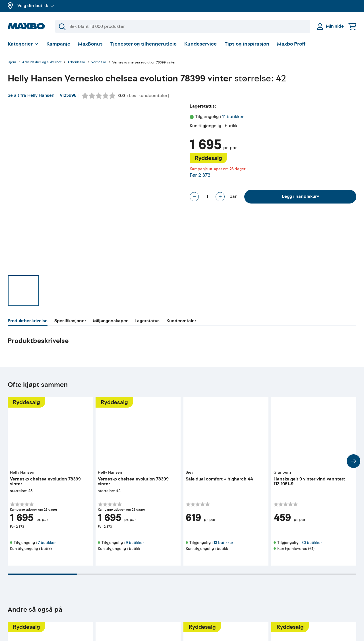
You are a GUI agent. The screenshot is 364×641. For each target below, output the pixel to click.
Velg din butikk (36, 6)
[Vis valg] (23, 44)
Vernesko (99, 62)
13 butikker (223, 543)
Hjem (12, 62)
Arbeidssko (76, 62)
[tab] (28, 322)
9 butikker (135, 543)
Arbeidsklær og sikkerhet (42, 62)
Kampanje (58, 44)
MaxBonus (90, 44)
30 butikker (312, 543)
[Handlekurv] (352, 26)
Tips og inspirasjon (247, 44)
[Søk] (183, 26)
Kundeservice (200, 44)
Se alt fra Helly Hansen (31, 95)
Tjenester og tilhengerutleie (143, 44)
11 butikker (233, 117)
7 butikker (47, 543)
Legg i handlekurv (300, 196)
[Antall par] (207, 197)
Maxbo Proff (291, 44)
